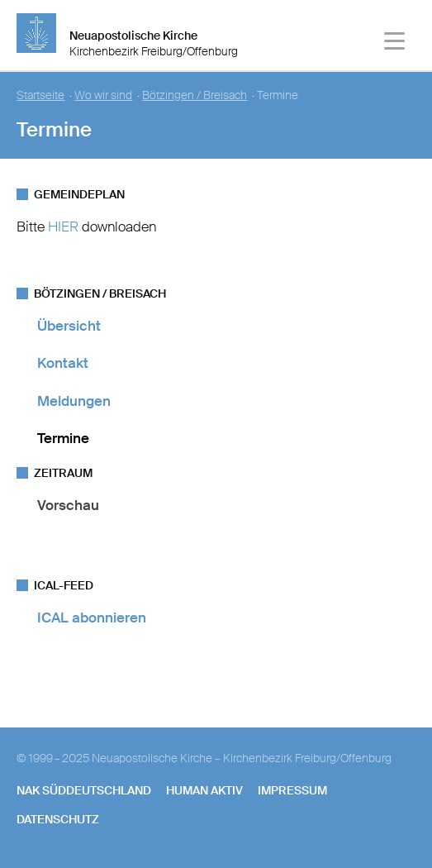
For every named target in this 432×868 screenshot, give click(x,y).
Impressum (292, 790)
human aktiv (204, 790)
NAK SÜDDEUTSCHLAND (84, 790)
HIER (63, 227)
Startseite (40, 95)
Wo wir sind (103, 95)
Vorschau (68, 505)
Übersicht (69, 326)
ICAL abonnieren (92, 618)
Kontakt (63, 363)
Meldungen (74, 401)
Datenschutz (58, 819)
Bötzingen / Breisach (195, 95)
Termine (63, 438)
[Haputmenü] (395, 43)
